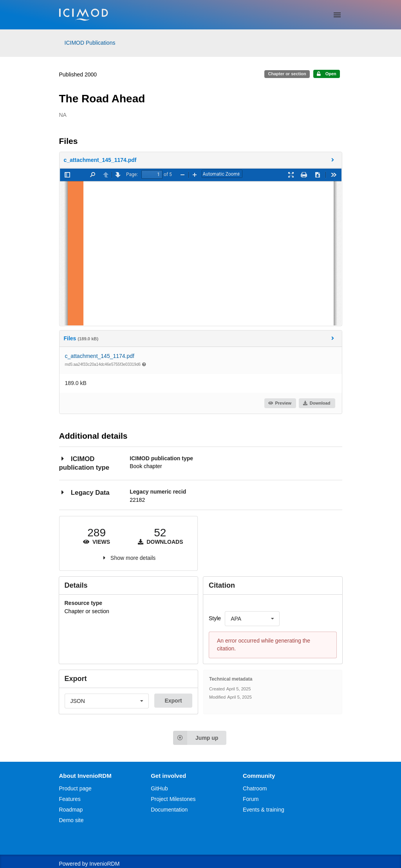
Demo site (71, 820)
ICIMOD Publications (90, 43)
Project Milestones (173, 799)
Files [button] (200, 338)
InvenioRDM (104, 864)
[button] (201, 160)
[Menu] (337, 15)
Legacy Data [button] (84, 492)
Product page (75, 788)
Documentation (169, 810)
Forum (251, 799)
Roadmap (71, 810)
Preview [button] (280, 403)
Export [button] (173, 701)
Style (215, 618)
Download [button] (316, 403)
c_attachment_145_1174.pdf (100, 356)
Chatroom (255, 788)
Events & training (264, 810)
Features (70, 799)
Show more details (133, 558)
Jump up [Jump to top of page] (196, 738)
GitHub (159, 788)
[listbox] (252, 619)
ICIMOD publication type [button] (84, 463)
